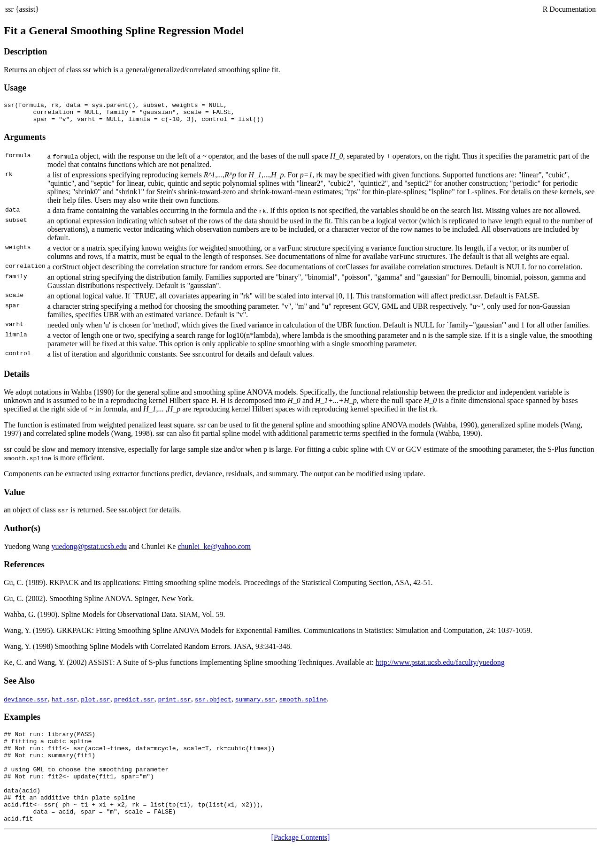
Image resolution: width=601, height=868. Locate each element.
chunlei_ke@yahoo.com (214, 551)
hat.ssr (65, 703)
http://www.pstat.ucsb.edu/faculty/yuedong (440, 666)
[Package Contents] (301, 860)
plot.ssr (95, 703)
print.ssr (174, 703)
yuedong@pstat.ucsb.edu (89, 551)
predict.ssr (134, 703)
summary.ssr (255, 703)
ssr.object (213, 703)
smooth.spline (303, 703)
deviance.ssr (26, 703)
